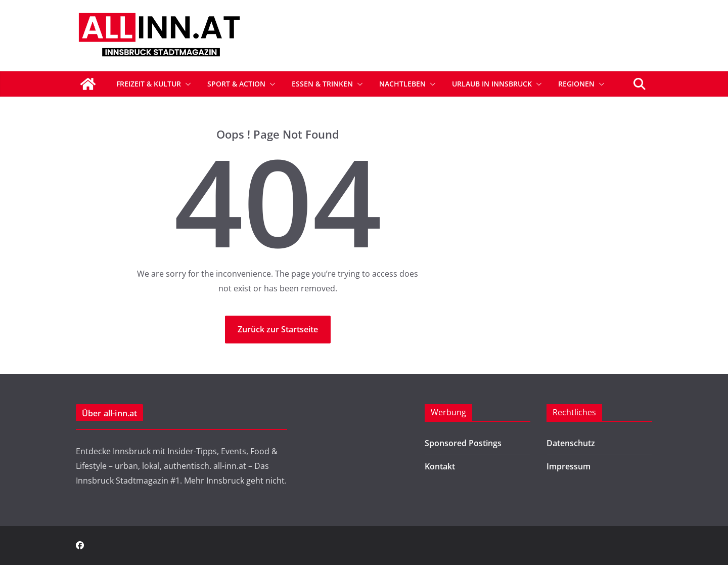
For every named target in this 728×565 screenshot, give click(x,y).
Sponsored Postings (463, 443)
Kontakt (440, 466)
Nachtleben (402, 84)
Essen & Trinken (322, 84)
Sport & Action (236, 84)
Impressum (568, 466)
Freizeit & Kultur (149, 84)
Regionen (576, 84)
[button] (186, 84)
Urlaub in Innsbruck (492, 84)
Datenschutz (571, 443)
